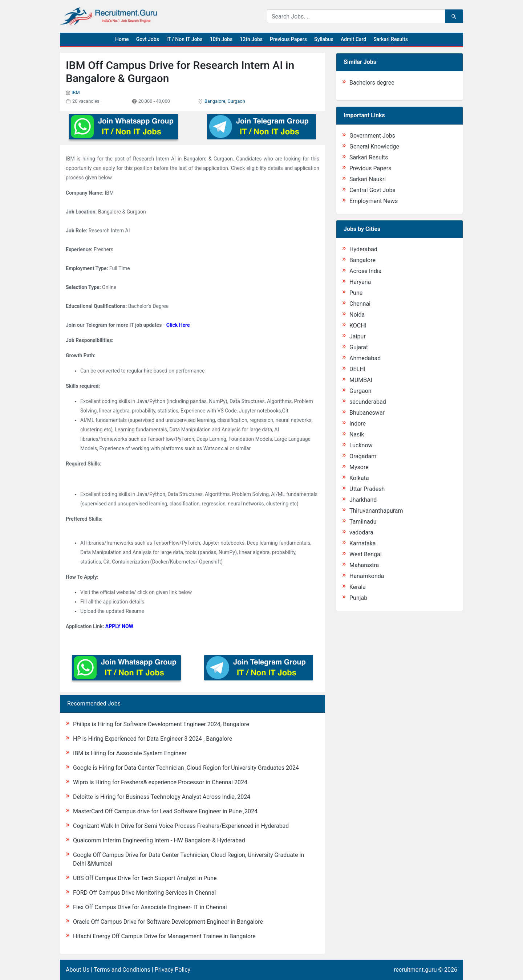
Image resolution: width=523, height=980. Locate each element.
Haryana (360, 282)
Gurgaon (236, 101)
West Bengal (366, 554)
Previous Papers (288, 39)
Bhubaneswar (367, 413)
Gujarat (359, 347)
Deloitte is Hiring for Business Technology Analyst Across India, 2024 (162, 797)
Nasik (357, 434)
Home (122, 39)
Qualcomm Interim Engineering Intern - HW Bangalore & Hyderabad (159, 840)
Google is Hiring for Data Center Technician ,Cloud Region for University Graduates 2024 (186, 768)
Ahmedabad (365, 358)
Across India (366, 271)
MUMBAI (361, 380)
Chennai (360, 304)
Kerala (358, 587)
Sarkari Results (391, 39)
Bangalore (215, 101)
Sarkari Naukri (368, 179)
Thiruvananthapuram (376, 511)
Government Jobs (372, 136)
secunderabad (368, 402)
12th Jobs (251, 39)
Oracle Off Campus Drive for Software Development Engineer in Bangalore (168, 922)
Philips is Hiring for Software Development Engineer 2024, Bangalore (161, 724)
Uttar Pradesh (367, 489)
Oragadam (363, 456)
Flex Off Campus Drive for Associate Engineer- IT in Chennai (150, 907)
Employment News (374, 201)
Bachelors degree (372, 83)
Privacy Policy (173, 970)
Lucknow (361, 445)
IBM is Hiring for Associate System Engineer (130, 753)
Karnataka (362, 543)
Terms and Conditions (122, 970)
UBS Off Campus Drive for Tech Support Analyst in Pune (145, 878)
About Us (78, 970)
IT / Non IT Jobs (185, 39)
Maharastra (364, 565)
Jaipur (358, 336)
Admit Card (353, 39)
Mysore (359, 467)
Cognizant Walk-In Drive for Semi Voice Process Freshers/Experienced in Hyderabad (181, 826)
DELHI (357, 369)
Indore (358, 424)
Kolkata (359, 478)
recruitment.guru (415, 970)
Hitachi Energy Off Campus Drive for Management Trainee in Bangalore (164, 936)
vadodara (361, 532)
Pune (356, 293)
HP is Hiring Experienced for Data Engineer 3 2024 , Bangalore (153, 739)
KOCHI (358, 326)
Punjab (358, 598)
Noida (357, 315)
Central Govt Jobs (372, 190)
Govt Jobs (148, 39)
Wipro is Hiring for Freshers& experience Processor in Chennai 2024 (160, 782)
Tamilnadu (363, 522)
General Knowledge (374, 147)
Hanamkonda (367, 576)
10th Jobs (221, 39)
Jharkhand (363, 500)
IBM (76, 92)
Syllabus (324, 39)
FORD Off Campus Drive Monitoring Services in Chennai (144, 893)
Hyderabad (363, 249)
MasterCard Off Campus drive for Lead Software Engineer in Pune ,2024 (165, 811)
